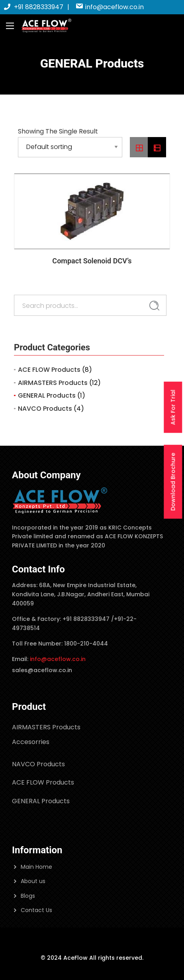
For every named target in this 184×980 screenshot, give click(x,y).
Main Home (36, 867)
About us (33, 881)
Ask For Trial (173, 407)
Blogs (28, 896)
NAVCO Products (45, 409)
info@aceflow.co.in (110, 7)
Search (154, 306)
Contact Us (36, 910)
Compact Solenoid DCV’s (92, 261)
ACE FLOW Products (49, 370)
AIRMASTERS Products (53, 383)
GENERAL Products (47, 395)
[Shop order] (70, 147)
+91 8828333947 (34, 7)
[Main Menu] (10, 26)
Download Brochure (173, 482)
